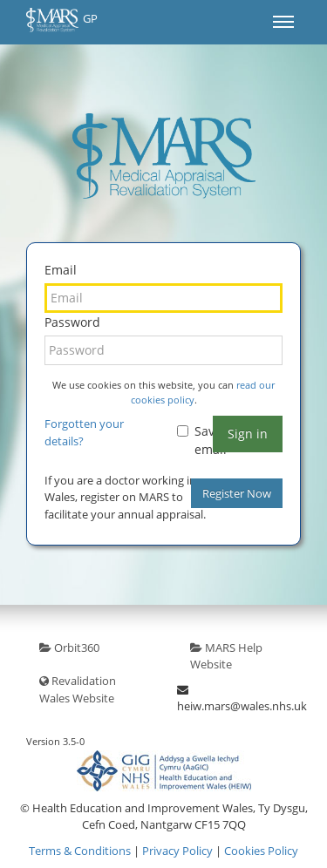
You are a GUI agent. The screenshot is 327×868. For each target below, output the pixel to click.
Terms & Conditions (80, 851)
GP (62, 20)
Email (61, 270)
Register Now (237, 493)
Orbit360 (69, 648)
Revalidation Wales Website (78, 689)
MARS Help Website (226, 656)
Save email (202, 440)
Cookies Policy (261, 851)
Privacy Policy (177, 851)
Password (72, 322)
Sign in (248, 434)
